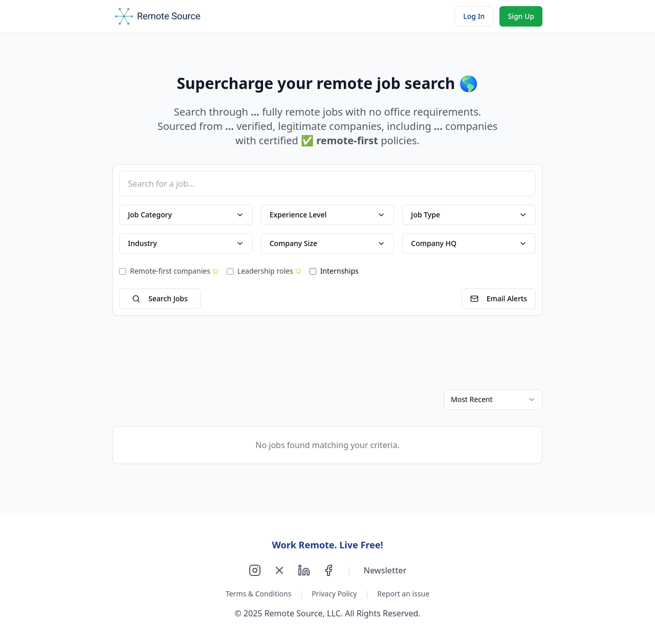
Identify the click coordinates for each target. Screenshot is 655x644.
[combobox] (493, 399)
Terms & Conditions (259, 594)
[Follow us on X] (279, 570)
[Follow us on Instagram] (255, 570)
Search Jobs (160, 298)
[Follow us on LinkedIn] (304, 570)
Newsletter (385, 570)
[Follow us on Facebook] (329, 570)
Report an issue (403, 594)
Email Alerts (499, 298)
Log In (474, 16)
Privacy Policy (334, 594)
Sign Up (521, 16)
